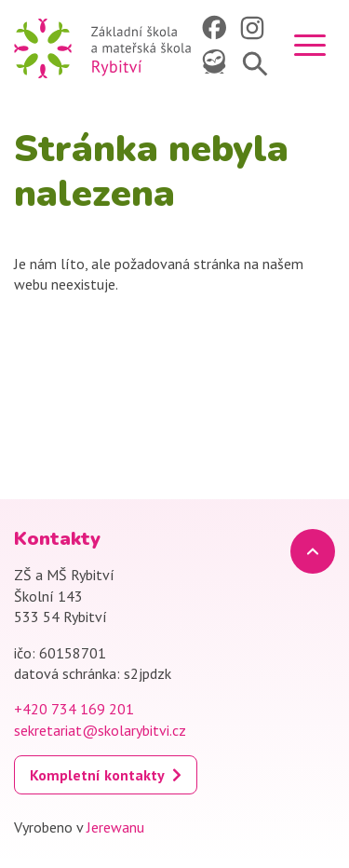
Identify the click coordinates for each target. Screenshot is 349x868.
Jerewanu (115, 827)
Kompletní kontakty (97, 775)
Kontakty (57, 539)
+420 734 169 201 (74, 709)
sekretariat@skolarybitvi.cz (100, 730)
